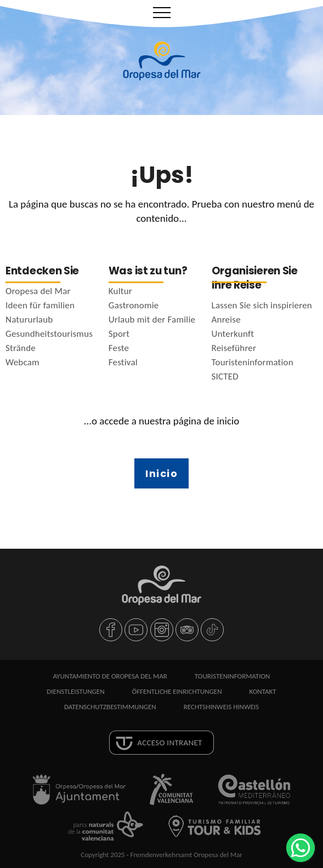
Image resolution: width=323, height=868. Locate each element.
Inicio (161, 473)
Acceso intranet (169, 743)
